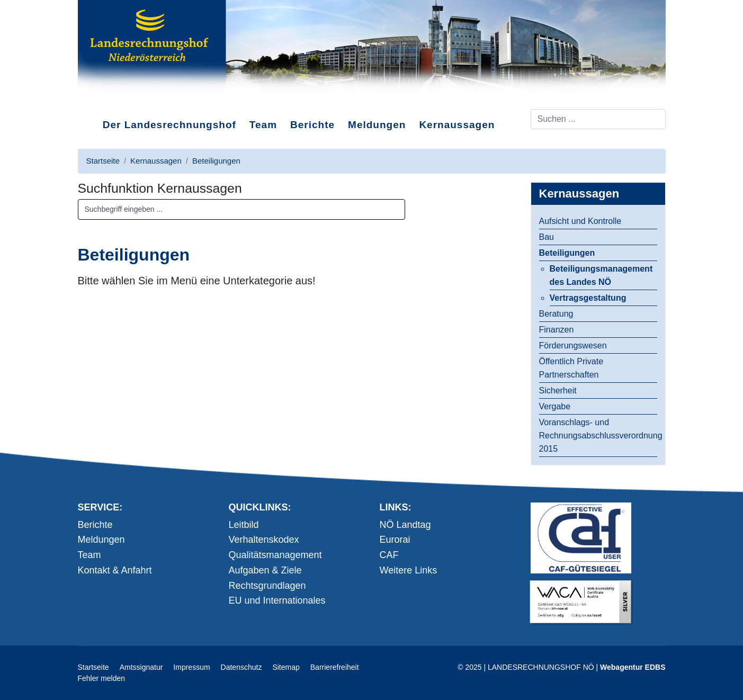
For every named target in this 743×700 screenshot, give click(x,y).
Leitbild (244, 525)
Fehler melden (102, 678)
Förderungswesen (573, 345)
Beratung (556, 314)
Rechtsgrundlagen (267, 586)
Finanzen (557, 330)
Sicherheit (558, 391)
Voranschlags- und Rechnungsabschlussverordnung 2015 (598, 436)
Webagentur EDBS (633, 667)
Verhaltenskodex (264, 540)
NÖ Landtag (405, 525)
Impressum (191, 667)
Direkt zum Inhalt (118, 100)
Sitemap (286, 667)
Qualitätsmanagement (275, 555)
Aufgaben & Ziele (265, 570)
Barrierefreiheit (335, 667)
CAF (389, 555)
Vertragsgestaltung (588, 298)
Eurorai (395, 540)
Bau (547, 237)
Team (263, 125)
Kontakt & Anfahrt (115, 570)
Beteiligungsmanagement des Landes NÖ (601, 275)
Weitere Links (409, 570)
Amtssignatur (141, 667)
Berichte (312, 125)
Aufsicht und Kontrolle (580, 221)
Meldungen (377, 125)
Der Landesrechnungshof (169, 125)
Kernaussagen (457, 125)
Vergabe (555, 406)
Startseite (93, 667)
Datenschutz (241, 667)
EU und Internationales (277, 600)
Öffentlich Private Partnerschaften (571, 368)
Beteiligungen (567, 253)
